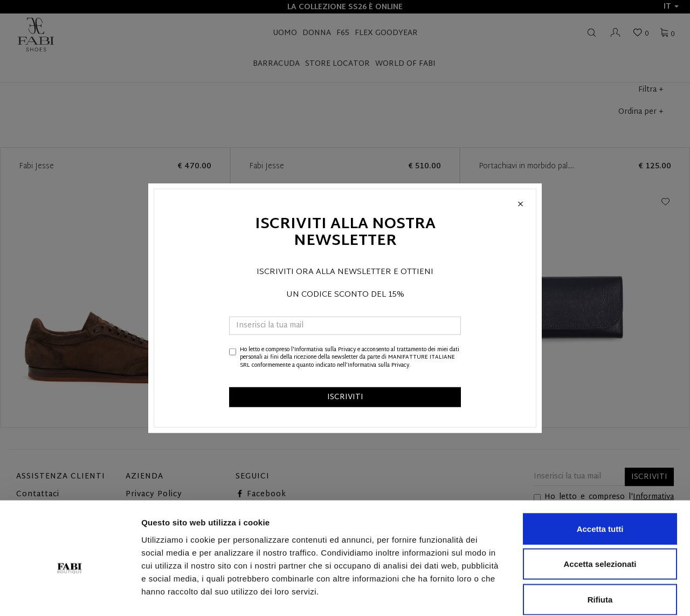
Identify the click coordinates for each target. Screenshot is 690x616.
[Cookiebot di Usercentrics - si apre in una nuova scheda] (70, 595)
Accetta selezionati (600, 510)
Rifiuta (600, 545)
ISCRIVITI (345, 397)
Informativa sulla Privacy (325, 350)
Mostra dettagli (567, 595)
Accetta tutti (600, 474)
